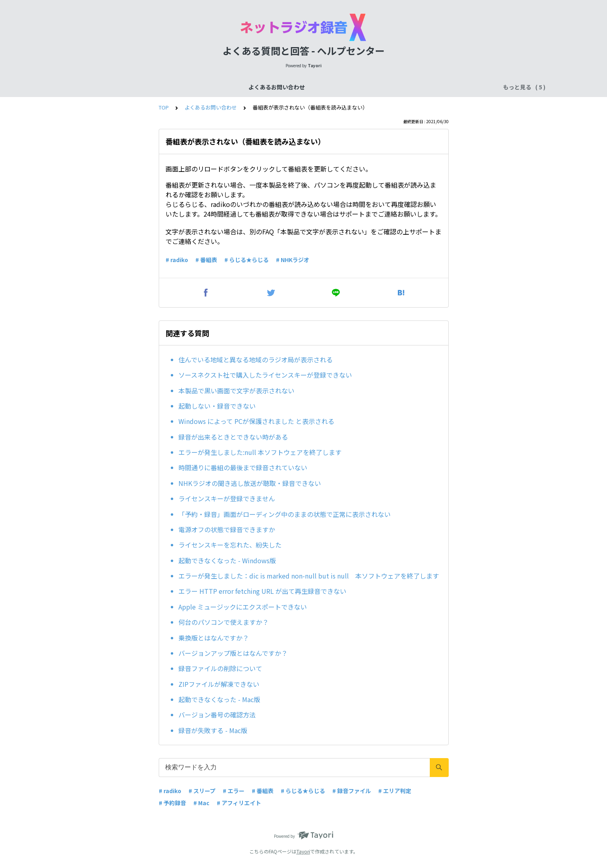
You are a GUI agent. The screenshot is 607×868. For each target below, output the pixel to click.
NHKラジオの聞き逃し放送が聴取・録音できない (250, 483)
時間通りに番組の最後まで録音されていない (243, 467)
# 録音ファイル (352, 791)
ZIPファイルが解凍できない (219, 684)
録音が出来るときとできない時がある (233, 437)
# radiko (177, 260)
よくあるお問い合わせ (166, 87)
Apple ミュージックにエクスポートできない (243, 607)
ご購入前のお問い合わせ (281, 87)
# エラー (234, 791)
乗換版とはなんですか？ (214, 638)
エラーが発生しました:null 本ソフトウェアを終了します (260, 452)
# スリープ (202, 791)
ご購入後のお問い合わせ (354, 87)
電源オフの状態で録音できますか (227, 529)
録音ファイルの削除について (220, 668)
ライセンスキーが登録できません (227, 498)
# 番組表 (206, 260)
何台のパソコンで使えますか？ (224, 622)
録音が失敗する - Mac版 (213, 730)
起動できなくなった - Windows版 (227, 560)
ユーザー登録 (414, 87)
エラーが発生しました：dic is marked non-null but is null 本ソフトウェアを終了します (309, 576)
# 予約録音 (172, 803)
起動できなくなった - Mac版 (219, 699)
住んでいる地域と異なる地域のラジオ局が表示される (256, 360)
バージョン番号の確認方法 (217, 715)
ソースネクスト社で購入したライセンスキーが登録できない (265, 375)
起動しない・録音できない (217, 406)
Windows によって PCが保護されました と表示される (256, 421)
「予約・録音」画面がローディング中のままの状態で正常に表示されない (285, 514)
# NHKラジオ (293, 260)
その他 (450, 87)
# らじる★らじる (247, 260)
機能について (222, 87)
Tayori (303, 851)
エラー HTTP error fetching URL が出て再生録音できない (262, 591)
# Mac (201, 803)
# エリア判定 (395, 791)
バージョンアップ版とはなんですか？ (233, 653)
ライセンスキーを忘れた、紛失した (230, 545)
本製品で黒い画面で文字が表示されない (236, 391)
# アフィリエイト (239, 803)
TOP (164, 107)
